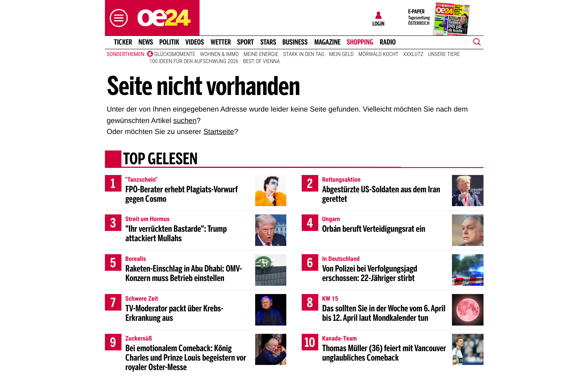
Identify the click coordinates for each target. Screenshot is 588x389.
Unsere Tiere (444, 54)
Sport (245, 42)
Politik (169, 42)
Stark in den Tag (304, 54)
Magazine (328, 42)
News (146, 42)
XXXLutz (413, 54)
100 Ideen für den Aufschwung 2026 (194, 61)
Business (295, 42)
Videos (195, 42)
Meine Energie (261, 54)
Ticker (123, 42)
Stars (268, 42)
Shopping (360, 42)
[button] (117, 18)
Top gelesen (160, 160)
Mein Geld (341, 54)
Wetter (221, 42)
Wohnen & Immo (219, 54)
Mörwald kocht (379, 54)
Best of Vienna (261, 61)
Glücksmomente (175, 54)
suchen (185, 120)
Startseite (219, 131)
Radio (388, 42)
